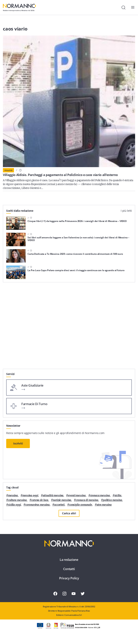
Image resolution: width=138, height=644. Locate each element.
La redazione (69, 560)
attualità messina (53, 495)
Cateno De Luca (40, 500)
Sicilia (118, 495)
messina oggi (30, 495)
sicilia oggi (14, 505)
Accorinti (59, 505)
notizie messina (62, 500)
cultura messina (17, 500)
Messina (13, 495)
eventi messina (77, 495)
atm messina (104, 505)
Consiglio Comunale (81, 505)
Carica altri (69, 513)
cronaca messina (100, 495)
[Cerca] (123, 8)
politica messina (113, 500)
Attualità (8, 170)
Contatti (69, 569)
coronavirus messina (38, 505)
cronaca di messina (87, 500)
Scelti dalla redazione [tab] (20, 211)
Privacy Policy (69, 578)
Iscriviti (18, 443)
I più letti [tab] (126, 211)
